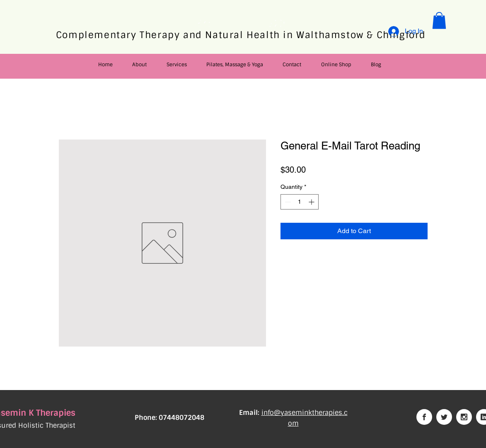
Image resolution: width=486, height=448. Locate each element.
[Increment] (312, 202)
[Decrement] (287, 202)
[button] (439, 20)
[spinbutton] (300, 202)
